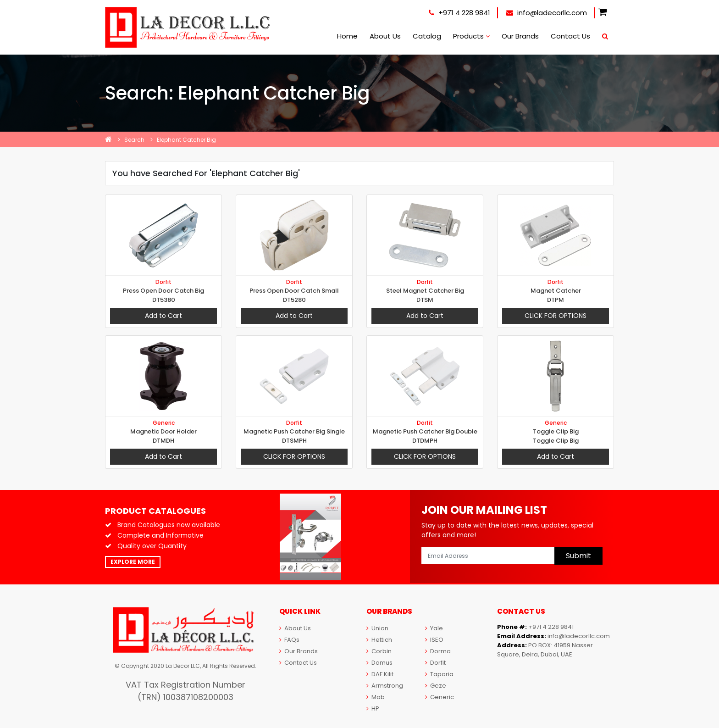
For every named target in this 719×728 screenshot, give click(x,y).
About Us (385, 36)
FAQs (289, 640)
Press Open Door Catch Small (294, 291)
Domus (379, 663)
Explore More (133, 562)
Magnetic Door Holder (163, 432)
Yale (434, 628)
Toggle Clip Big (556, 432)
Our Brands (520, 36)
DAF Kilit (380, 674)
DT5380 (164, 300)
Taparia (439, 674)
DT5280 (294, 300)
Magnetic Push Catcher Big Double (425, 432)
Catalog (427, 36)
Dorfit (163, 282)
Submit (578, 556)
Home (347, 36)
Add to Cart (163, 316)
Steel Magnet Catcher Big (425, 291)
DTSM (425, 300)
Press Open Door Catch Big (163, 291)
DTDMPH (425, 441)
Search (134, 140)
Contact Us (570, 36)
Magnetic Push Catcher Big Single (294, 432)
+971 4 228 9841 (459, 13)
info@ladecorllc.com (547, 13)
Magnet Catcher (556, 291)
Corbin (379, 651)
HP (373, 709)
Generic (164, 423)
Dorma (438, 651)
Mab (376, 697)
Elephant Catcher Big (186, 140)
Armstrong (385, 686)
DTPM (556, 300)
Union (377, 628)
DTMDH (163, 441)
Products (471, 36)
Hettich (379, 640)
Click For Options (556, 316)
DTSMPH (294, 441)
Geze (436, 686)
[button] (603, 13)
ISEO (434, 640)
